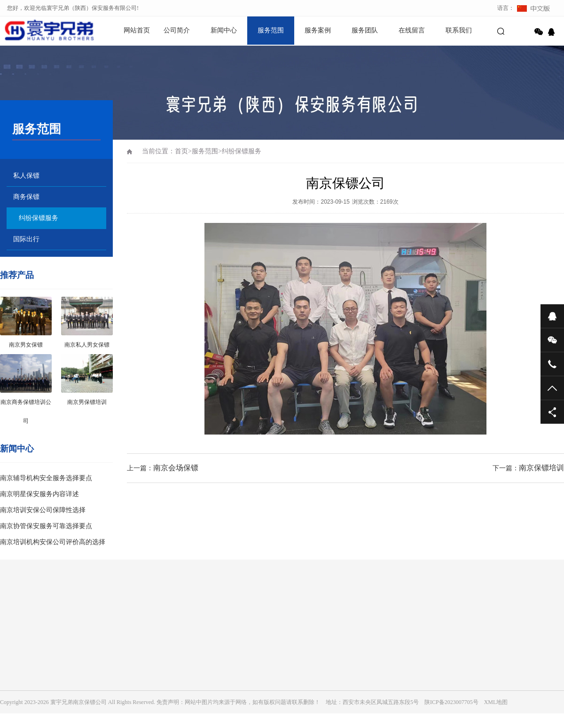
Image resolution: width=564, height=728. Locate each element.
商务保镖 (26, 197)
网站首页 (137, 30)
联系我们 (459, 30)
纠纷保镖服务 (39, 218)
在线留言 (412, 30)
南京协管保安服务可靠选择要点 (46, 526)
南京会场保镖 (176, 468)
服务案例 (318, 30)
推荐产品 (17, 275)
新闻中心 (224, 30)
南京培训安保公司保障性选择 (43, 510)
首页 (181, 151)
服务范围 (271, 30)
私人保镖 (26, 176)
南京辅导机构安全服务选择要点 (46, 478)
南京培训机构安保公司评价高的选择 (53, 542)
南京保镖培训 (541, 468)
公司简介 (177, 30)
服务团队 (365, 30)
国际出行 (26, 239)
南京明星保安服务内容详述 (39, 494)
